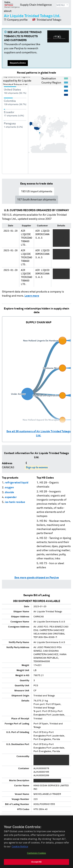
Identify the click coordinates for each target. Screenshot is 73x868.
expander (11, 497)
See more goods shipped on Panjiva (37, 578)
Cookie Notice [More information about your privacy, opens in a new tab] (20, 849)
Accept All (36, 864)
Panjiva (12, 5)
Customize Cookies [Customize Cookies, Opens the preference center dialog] (37, 855)
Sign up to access (37, 467)
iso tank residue (15, 502)
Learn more (32, 296)
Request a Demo (18, 63)
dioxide (9, 492)
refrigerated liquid (17, 483)
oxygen (9, 488)
